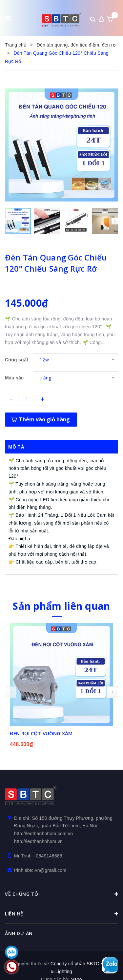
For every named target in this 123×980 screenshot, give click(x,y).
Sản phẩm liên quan (61, 606)
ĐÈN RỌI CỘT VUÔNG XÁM (41, 733)
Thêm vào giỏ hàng (44, 419)
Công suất (17, 360)
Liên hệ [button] (61, 913)
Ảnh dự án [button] (19, 933)
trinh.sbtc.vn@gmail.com (40, 870)
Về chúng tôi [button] (61, 894)
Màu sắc (14, 378)
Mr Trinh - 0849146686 (38, 855)
